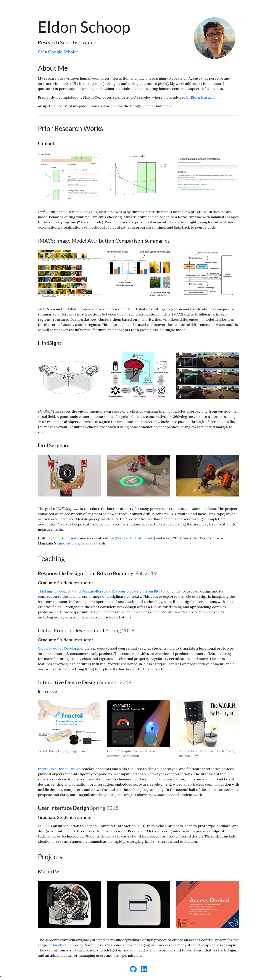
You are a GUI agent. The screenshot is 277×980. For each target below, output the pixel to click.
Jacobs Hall (62, 945)
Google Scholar (63, 52)
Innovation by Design (75, 543)
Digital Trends (142, 538)
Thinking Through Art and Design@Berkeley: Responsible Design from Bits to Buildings (110, 591)
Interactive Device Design (59, 769)
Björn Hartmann (205, 97)
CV (41, 52)
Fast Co (122, 538)
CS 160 (43, 826)
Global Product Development (62, 648)
